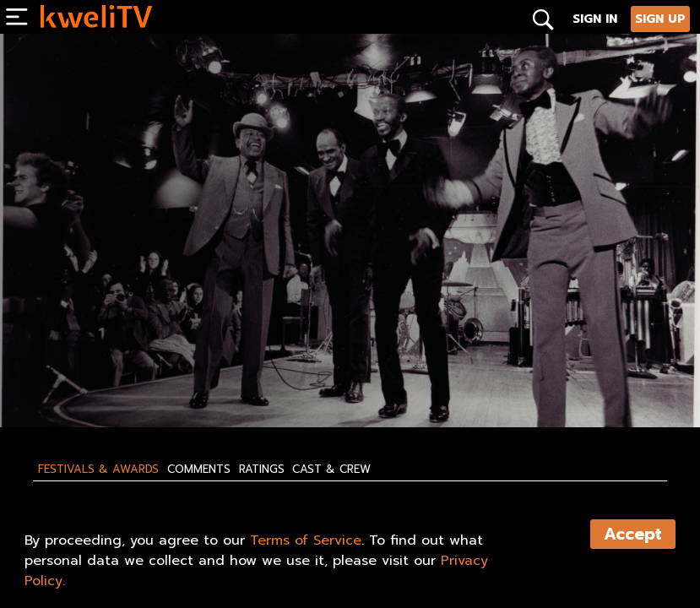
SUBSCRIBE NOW (87, 378)
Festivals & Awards (98, 470)
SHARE (367, 378)
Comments (199, 470)
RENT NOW (197, 378)
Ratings (262, 470)
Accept (633, 534)
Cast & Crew (331, 470)
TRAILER (285, 378)
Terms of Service (306, 540)
